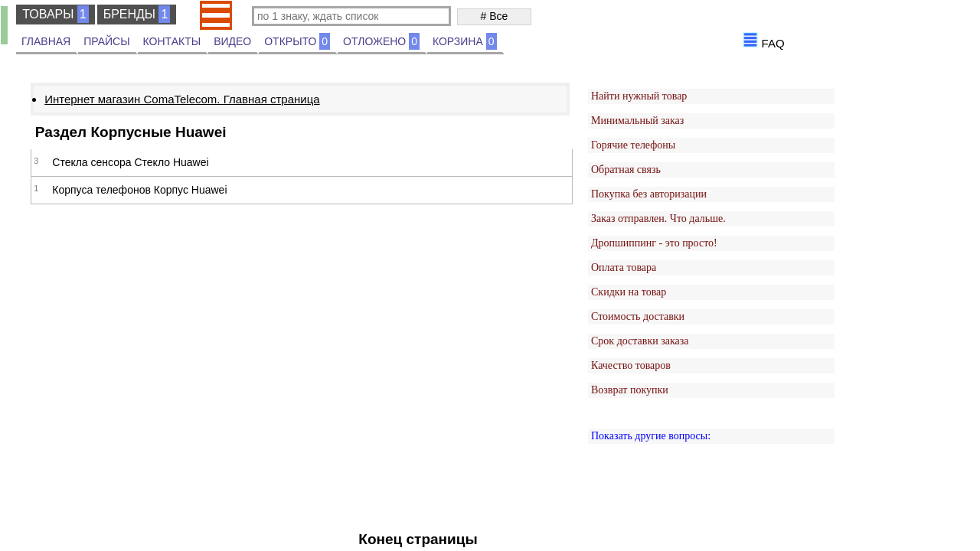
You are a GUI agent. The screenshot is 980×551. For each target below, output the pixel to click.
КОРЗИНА (465, 41)
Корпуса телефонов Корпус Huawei (139, 190)
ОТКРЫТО (297, 41)
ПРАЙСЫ (106, 41)
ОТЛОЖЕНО (381, 41)
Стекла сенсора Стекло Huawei (130, 162)
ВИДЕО (232, 41)
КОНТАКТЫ (172, 41)
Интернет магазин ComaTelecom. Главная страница (182, 99)
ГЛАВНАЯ (46, 41)
